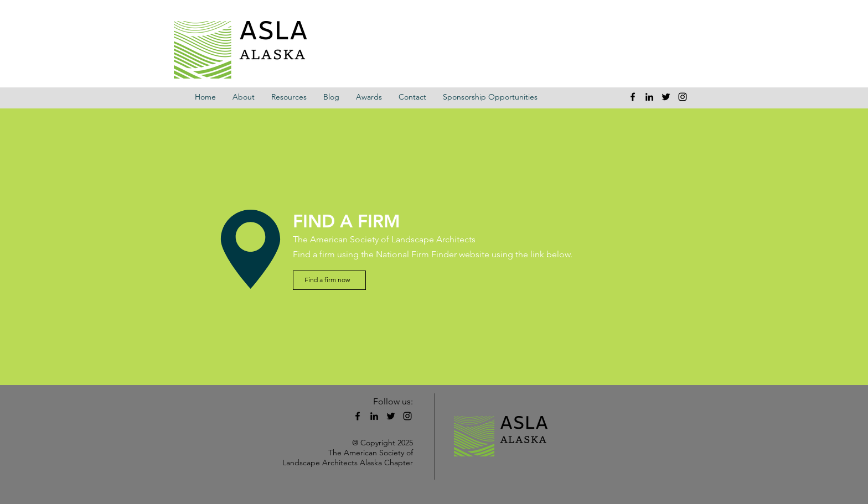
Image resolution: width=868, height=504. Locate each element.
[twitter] (666, 97)
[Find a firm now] (329, 280)
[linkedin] (649, 97)
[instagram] (683, 97)
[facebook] (633, 97)
